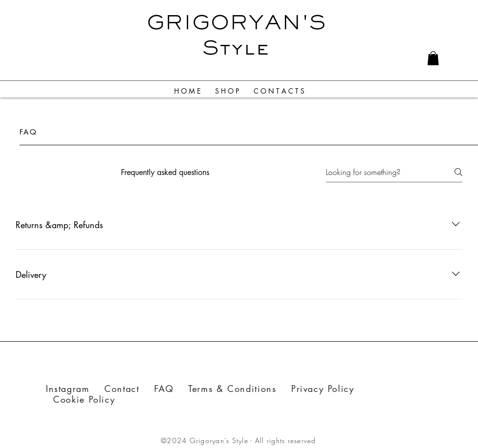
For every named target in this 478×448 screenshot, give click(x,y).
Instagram (68, 389)
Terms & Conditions (232, 389)
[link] (433, 58)
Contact (129, 389)
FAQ (171, 389)
